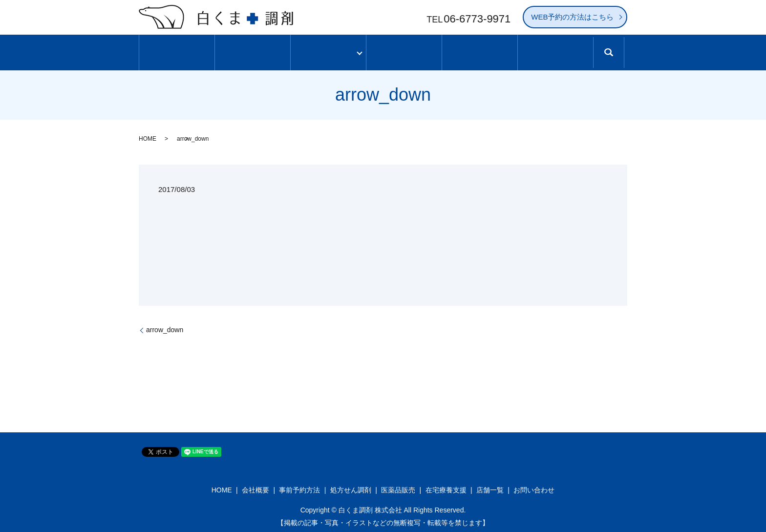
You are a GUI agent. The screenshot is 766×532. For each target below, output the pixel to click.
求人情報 (555, 51)
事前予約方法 (299, 487)
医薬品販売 (398, 487)
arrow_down (165, 326)
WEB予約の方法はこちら (572, 17)
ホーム (177, 51)
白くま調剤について (253, 51)
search (617, 55)
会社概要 (255, 487)
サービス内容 (328, 51)
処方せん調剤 (351, 487)
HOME (148, 135)
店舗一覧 (404, 51)
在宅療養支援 (446, 487)
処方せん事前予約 (480, 51)
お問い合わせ (534, 487)
